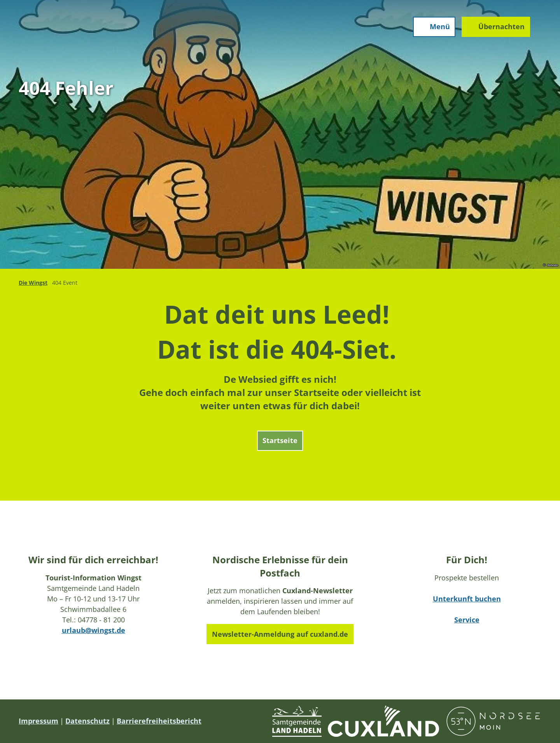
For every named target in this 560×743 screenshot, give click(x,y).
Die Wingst (33, 283)
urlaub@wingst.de (94, 630)
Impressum (38, 721)
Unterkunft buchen (467, 599)
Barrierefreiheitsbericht (159, 721)
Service (467, 620)
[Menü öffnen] (433, 28)
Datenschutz (87, 721)
